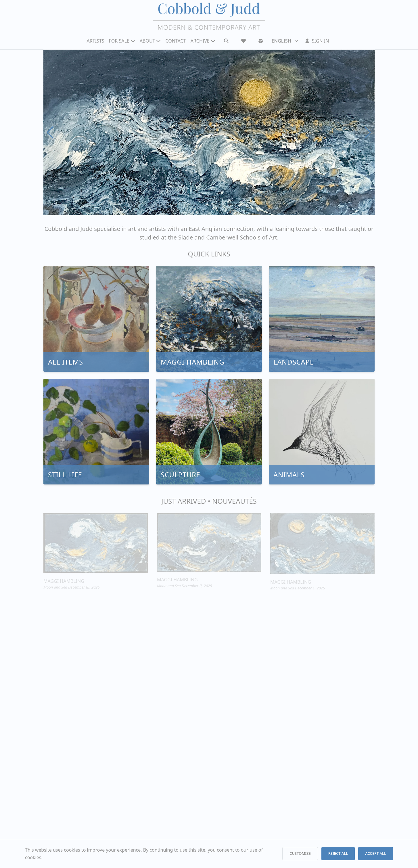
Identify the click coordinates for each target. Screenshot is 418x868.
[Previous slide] (50, 133)
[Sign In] (317, 41)
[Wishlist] (243, 41)
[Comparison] (261, 41)
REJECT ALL (338, 853)
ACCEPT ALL (376, 853)
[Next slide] (368, 133)
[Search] (226, 41)
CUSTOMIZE (300, 853)
